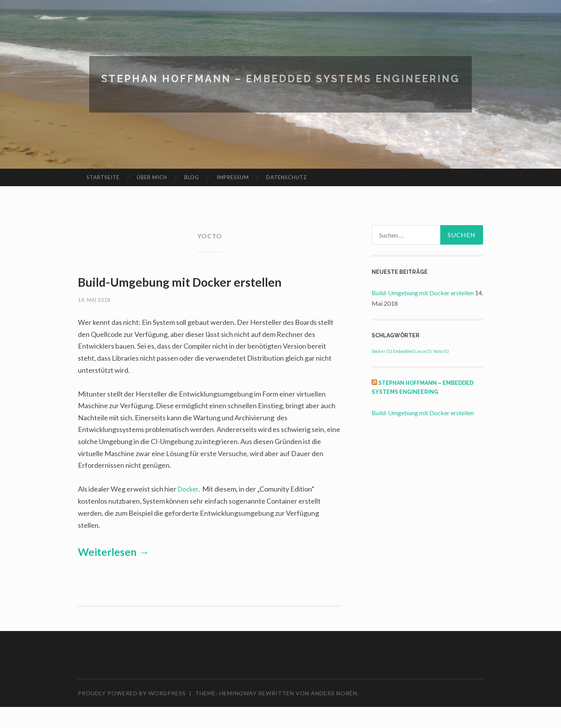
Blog (192, 177)
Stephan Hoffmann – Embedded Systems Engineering (280, 78)
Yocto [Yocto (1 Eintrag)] (441, 351)
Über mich (152, 177)
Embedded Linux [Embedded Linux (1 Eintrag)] (412, 351)
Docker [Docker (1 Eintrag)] (382, 351)
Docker (189, 510)
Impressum (233, 177)
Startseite (103, 177)
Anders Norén (334, 714)
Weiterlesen (114, 572)
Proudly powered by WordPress (132, 714)
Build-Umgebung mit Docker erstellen (423, 293)
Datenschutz (287, 177)
